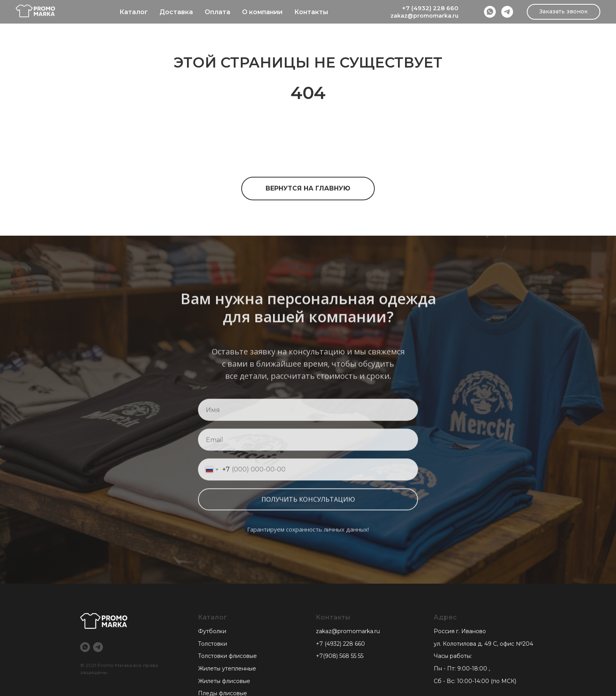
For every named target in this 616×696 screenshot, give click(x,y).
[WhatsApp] (490, 12)
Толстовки (213, 644)
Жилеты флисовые (224, 681)
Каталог (134, 12)
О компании (262, 12)
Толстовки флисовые (227, 656)
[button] (564, 12)
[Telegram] (507, 12)
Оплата (217, 12)
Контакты (311, 12)
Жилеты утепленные (227, 669)
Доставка (176, 12)
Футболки (212, 631)
